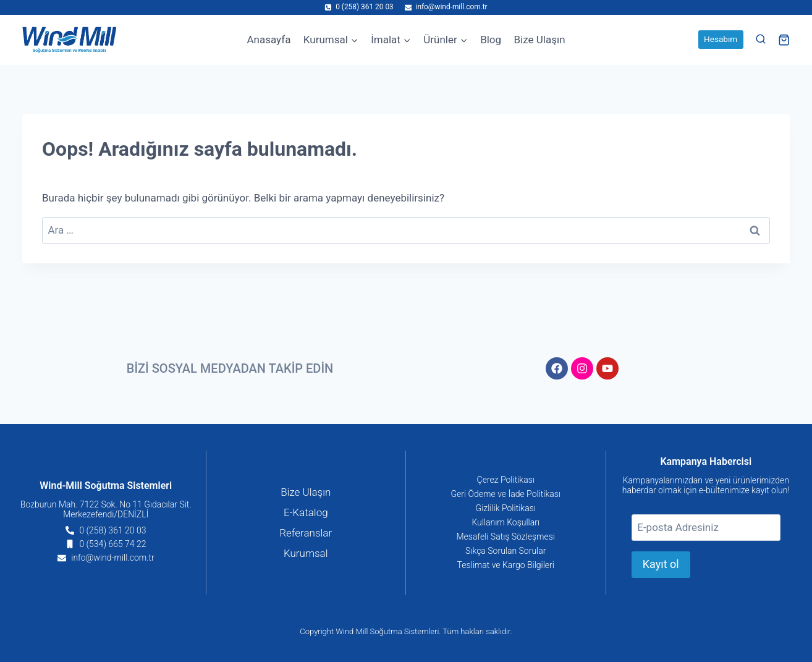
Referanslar (306, 533)
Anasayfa (269, 40)
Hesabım (721, 39)
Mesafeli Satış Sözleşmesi (506, 537)
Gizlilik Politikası (506, 508)
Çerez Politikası (506, 480)
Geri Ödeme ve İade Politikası (506, 494)
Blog (491, 40)
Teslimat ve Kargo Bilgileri (506, 565)
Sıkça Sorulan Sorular (505, 551)
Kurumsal (306, 553)
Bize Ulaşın (539, 40)
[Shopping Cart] (784, 40)
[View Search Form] (761, 40)
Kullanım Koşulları (505, 522)
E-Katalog (306, 512)
